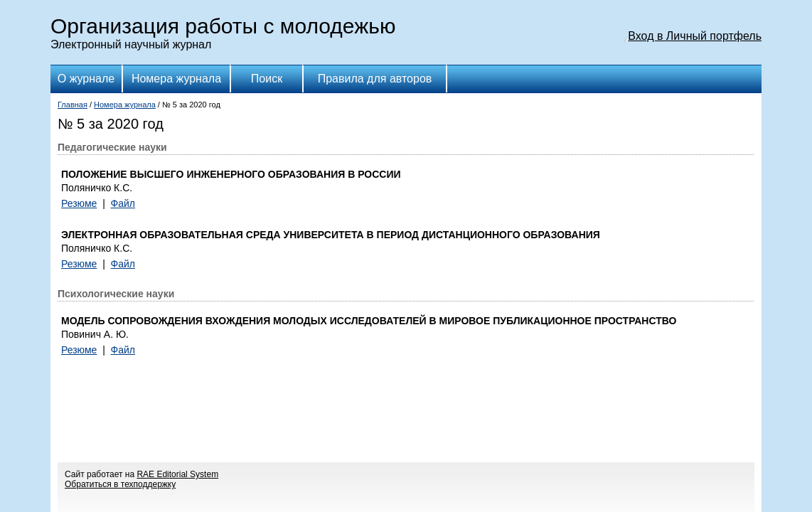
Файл (123, 203)
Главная (73, 105)
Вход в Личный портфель (695, 36)
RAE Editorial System (177, 474)
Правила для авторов (375, 79)
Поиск (267, 79)
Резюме (79, 203)
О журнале (86, 79)
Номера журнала (176, 79)
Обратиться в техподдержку (120, 484)
